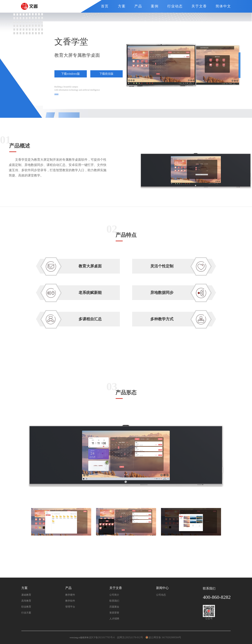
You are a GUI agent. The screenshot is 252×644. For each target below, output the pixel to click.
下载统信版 (106, 74)
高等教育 (26, 601)
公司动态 (161, 595)
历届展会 (114, 607)
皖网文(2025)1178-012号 (130, 637)
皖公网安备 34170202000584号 (164, 637)
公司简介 (114, 595)
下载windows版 (71, 74)
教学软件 (70, 601)
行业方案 (26, 613)
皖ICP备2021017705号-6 (102, 637)
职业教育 (26, 607)
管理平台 (70, 607)
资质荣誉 (114, 613)
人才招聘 (114, 619)
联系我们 (114, 601)
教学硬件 (70, 595)
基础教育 (26, 595)
